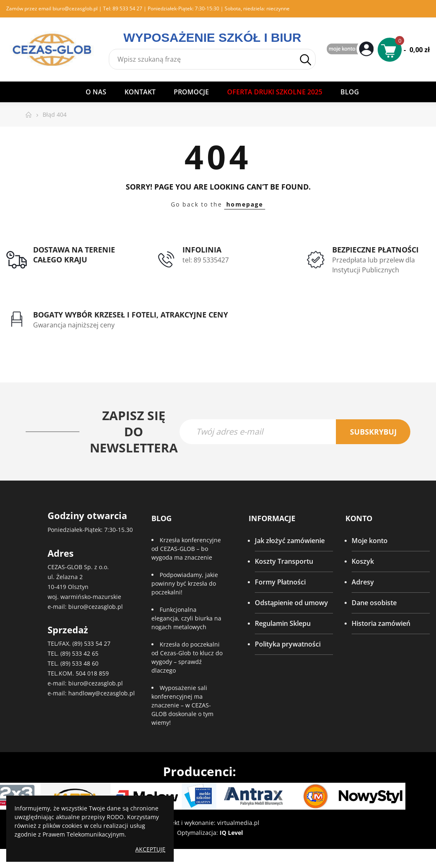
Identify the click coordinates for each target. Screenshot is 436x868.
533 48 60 (85, 664)
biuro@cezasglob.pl (75, 8)
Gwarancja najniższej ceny (74, 325)
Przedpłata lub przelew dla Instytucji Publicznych (374, 265)
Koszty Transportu (284, 562)
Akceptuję (150, 849)
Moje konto (370, 541)
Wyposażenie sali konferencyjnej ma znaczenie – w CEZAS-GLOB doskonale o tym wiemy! (182, 706)
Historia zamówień (381, 624)
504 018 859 (92, 674)
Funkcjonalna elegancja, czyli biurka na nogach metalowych (186, 619)
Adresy (363, 582)
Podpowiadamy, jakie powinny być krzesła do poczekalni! (185, 584)
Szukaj (305, 60)
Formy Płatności (280, 582)
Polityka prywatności (288, 644)
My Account (351, 49)
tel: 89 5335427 (206, 260)
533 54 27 (97, 644)
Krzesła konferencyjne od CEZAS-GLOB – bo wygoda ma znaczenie (186, 549)
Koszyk (363, 562)
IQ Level (231, 833)
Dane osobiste (374, 603)
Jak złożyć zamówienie (290, 541)
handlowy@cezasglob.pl (102, 694)
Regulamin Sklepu (283, 624)
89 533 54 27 (127, 8)
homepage (245, 204)
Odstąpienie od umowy (291, 603)
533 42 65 (85, 654)
